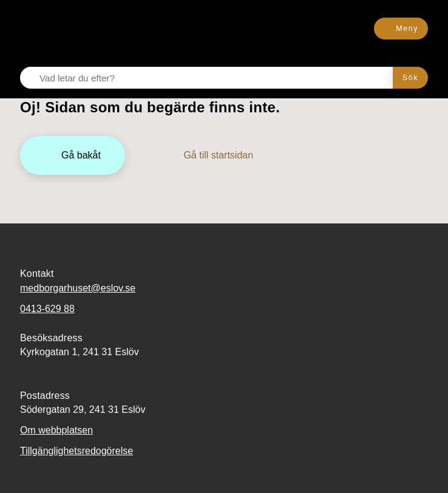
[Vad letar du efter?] (214, 78)
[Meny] (401, 29)
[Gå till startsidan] (210, 155)
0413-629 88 (47, 309)
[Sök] (410, 78)
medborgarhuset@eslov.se (78, 288)
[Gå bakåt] (73, 155)
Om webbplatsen (56, 430)
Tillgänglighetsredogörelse (76, 451)
